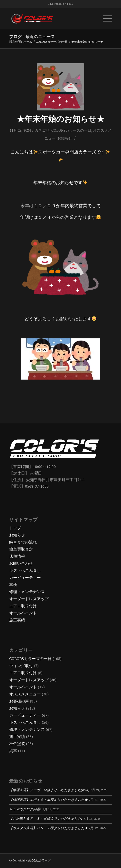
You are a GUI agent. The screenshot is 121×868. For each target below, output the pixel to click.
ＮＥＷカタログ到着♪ (25, 809)
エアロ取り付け (23, 606)
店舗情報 (17, 557)
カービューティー (25, 578)
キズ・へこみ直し (25, 571)
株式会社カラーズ (39, 861)
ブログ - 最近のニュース (32, 37)
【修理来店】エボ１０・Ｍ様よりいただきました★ (49, 800)
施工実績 (17, 620)
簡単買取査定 (21, 549)
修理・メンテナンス (27, 592)
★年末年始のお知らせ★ (60, 119)
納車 (13, 751)
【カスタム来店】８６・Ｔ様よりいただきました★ (49, 828)
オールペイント (23, 613)
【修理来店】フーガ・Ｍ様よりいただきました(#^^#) (49, 790)
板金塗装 (17, 744)
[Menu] (105, 19)
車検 (13, 585)
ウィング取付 (21, 666)
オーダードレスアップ (29, 599)
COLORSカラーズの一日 (71, 131)
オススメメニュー (25, 694)
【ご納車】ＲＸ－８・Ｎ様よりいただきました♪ (46, 819)
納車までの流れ (23, 542)
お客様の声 (19, 701)
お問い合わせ (21, 564)
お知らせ (65, 139)
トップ (15, 528)
